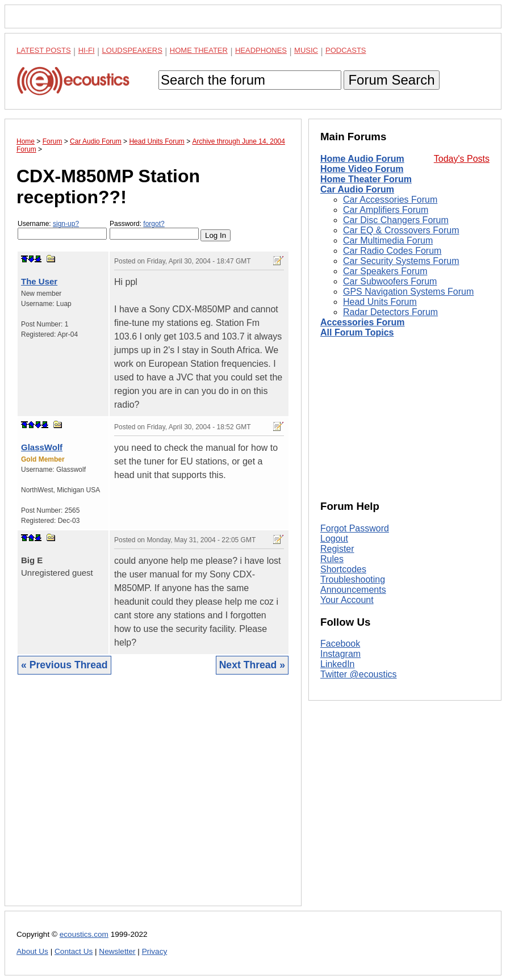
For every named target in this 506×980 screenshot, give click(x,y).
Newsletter (117, 951)
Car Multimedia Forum (388, 240)
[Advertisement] (153, 799)
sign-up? (66, 224)
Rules (332, 559)
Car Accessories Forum (390, 200)
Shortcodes (343, 569)
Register (337, 549)
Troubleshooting (353, 579)
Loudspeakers (132, 50)
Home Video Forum (362, 169)
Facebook (340, 644)
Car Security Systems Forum (401, 261)
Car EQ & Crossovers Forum (401, 230)
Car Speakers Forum (385, 271)
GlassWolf (42, 447)
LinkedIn (338, 664)
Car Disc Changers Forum (396, 220)
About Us (32, 951)
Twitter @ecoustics (359, 674)
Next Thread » (252, 665)
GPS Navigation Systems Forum (408, 292)
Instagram (340, 654)
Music (306, 50)
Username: (62, 230)
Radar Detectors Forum (390, 312)
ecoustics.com (84, 934)
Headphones (261, 50)
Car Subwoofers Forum (390, 281)
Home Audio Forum (362, 159)
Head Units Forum (380, 302)
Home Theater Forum (366, 179)
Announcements (353, 590)
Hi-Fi (87, 50)
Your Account (347, 600)
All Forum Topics (357, 332)
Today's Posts (462, 159)
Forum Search (391, 80)
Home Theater (199, 50)
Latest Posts (44, 50)
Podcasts (346, 50)
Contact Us (74, 951)
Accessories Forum (363, 322)
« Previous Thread (64, 665)
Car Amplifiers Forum (386, 210)
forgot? (154, 224)
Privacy (155, 951)
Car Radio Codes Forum (392, 251)
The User (39, 281)
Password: (154, 230)
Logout (334, 539)
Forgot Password (355, 528)
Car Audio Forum (357, 189)
